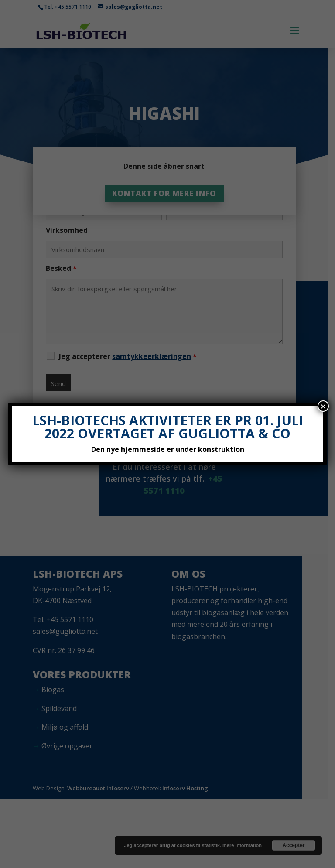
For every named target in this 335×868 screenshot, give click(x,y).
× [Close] (323, 406)
